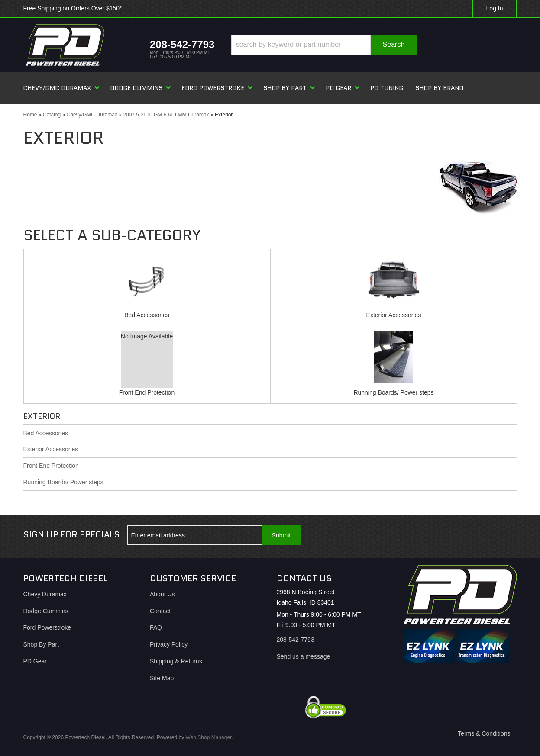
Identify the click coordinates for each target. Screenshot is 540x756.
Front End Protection (147, 392)
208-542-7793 (296, 640)
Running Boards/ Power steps (393, 392)
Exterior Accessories (394, 315)
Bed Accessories (147, 315)
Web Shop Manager (209, 737)
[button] (324, 45)
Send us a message (304, 656)
